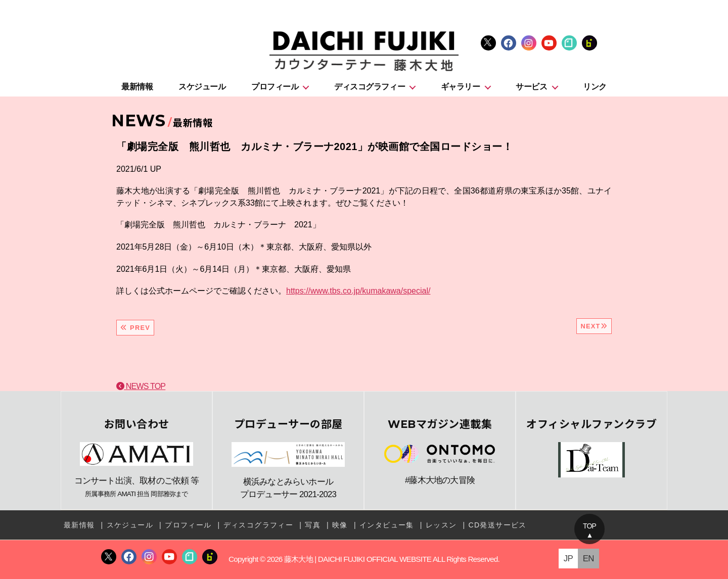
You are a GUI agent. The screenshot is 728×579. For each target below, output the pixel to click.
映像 (340, 525)
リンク (595, 87)
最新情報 (137, 87)
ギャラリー (461, 87)
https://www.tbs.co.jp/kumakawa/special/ (358, 291)
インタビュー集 (387, 525)
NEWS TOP (141, 386)
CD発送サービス (497, 525)
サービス (531, 87)
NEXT (594, 326)
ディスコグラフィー (370, 87)
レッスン (441, 525)
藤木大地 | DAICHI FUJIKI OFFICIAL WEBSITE (358, 559)
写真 (313, 525)
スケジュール (202, 87)
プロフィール (275, 87)
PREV (135, 328)
